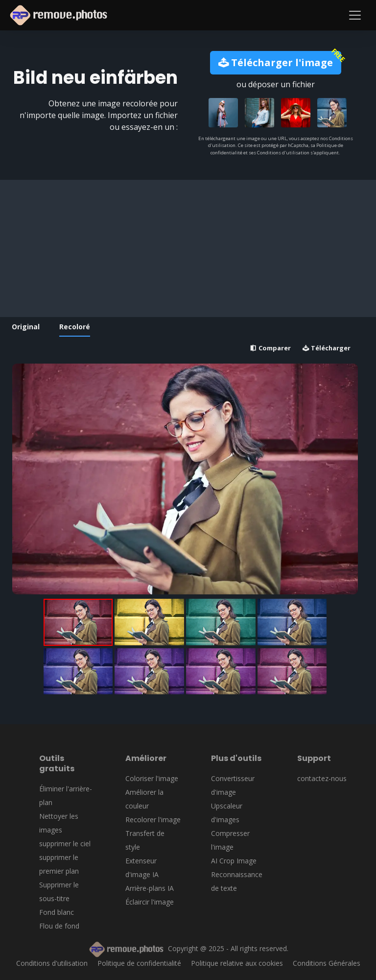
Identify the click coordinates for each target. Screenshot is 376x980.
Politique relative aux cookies (237, 963)
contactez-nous (322, 778)
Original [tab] (26, 327)
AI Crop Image (234, 861)
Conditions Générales (327, 963)
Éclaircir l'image (150, 902)
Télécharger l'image (276, 62)
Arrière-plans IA (150, 888)
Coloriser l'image (152, 778)
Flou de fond (59, 926)
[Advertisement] (185, 248)
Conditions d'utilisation (52, 963)
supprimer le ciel (65, 844)
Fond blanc (57, 912)
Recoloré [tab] (75, 327)
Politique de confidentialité (139, 963)
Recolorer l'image (153, 820)
